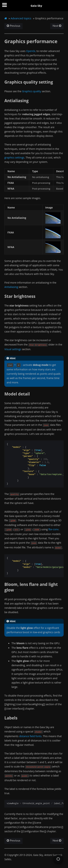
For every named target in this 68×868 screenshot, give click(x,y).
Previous (14, 26)
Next (57, 26)
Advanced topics (21, 18)
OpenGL (31, 51)
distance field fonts (30, 736)
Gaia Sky (36, 6)
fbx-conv (53, 529)
